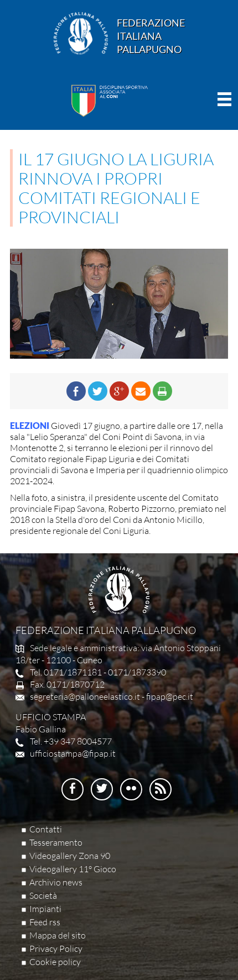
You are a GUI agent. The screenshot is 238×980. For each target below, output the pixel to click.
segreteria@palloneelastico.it (85, 696)
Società (43, 895)
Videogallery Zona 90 (70, 856)
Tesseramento (56, 842)
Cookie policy (55, 962)
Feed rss (45, 922)
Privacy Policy (56, 948)
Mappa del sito (58, 935)
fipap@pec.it (170, 696)
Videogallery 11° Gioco (73, 869)
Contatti (46, 829)
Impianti (45, 909)
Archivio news (56, 882)
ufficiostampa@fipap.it (73, 753)
